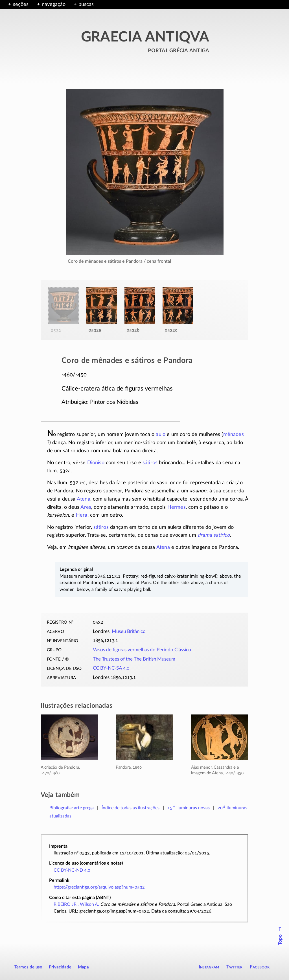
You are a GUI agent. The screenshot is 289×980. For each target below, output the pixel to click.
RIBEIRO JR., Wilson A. (76, 904)
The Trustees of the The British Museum (134, 659)
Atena (84, 499)
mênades (234, 435)
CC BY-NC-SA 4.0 (111, 668)
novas (189, 808)
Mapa (83, 967)
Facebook (260, 967)
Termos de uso (28, 967)
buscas (86, 5)
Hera (82, 515)
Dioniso (96, 463)
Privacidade (60, 967)
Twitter (234, 967)
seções (21, 5)
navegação (54, 5)
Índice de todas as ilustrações (131, 808)
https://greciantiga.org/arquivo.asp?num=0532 (99, 887)
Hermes (177, 507)
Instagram (209, 967)
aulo (161, 435)
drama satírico (214, 535)
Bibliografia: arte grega (72, 808)
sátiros (150, 463)
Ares (86, 507)
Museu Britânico (129, 632)
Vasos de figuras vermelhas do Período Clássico (142, 650)
